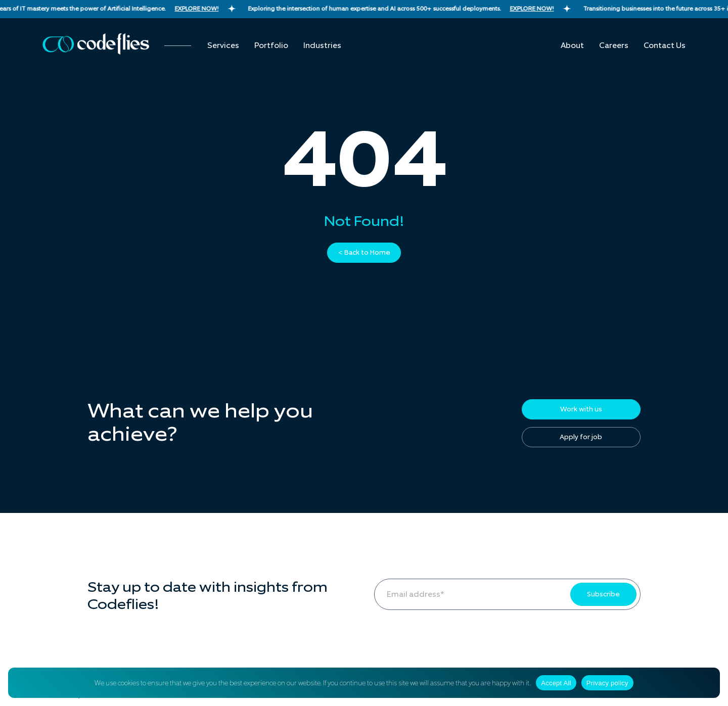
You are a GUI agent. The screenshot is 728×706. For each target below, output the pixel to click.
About (572, 45)
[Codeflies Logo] (96, 44)
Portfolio (271, 45)
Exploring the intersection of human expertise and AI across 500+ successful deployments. (415, 9)
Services (223, 45)
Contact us (665, 45)
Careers (614, 45)
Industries (322, 45)
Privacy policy (607, 683)
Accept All (556, 683)
